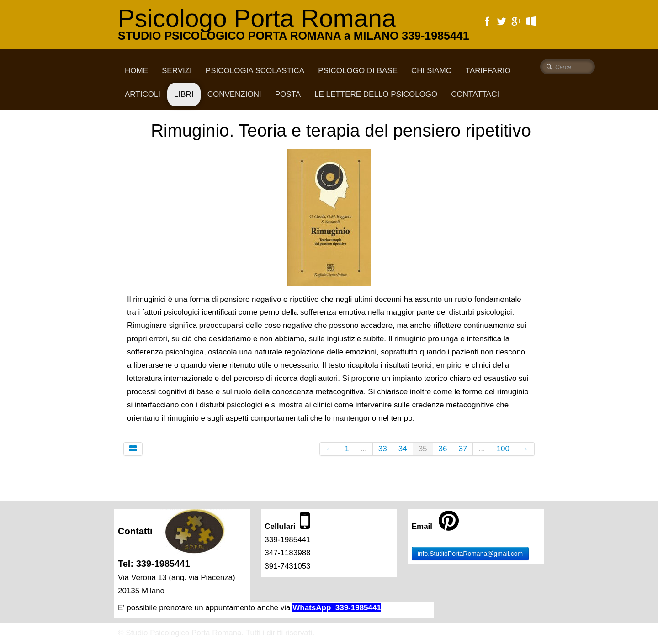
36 (443, 449)
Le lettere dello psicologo (376, 94)
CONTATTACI (475, 94)
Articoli (143, 94)
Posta (288, 94)
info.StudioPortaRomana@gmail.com (470, 554)
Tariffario (488, 71)
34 (403, 449)
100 (503, 449)
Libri (184, 94)
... (364, 449)
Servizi (177, 71)
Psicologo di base (358, 71)
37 (463, 449)
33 (383, 449)
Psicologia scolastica (255, 71)
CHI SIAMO (432, 71)
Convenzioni (234, 94)
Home (136, 71)
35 (423, 449)
